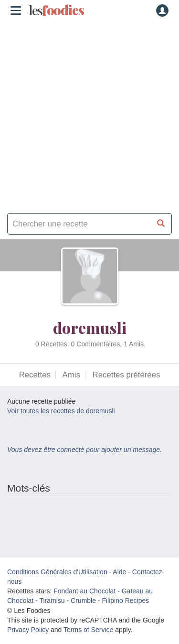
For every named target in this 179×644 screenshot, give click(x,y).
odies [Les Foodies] (56, 11)
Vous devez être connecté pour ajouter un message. (84, 450)
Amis (71, 375)
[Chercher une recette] (161, 224)
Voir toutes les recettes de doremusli (61, 411)
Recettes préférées (126, 375)
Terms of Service (88, 630)
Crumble (83, 601)
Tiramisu (52, 601)
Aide (119, 572)
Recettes (35, 375)
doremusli (90, 327)
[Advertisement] (89, 113)
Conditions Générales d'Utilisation (57, 572)
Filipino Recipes (125, 601)
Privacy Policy (28, 630)
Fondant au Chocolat (84, 591)
